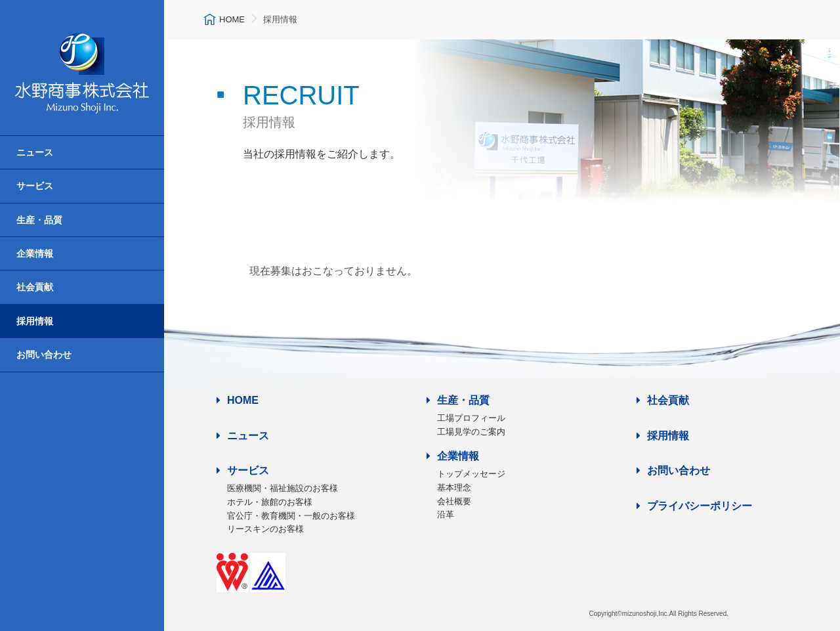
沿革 (446, 514)
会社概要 (454, 501)
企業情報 (35, 253)
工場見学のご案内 (471, 432)
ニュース (35, 152)
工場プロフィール (471, 418)
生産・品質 (39, 220)
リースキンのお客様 (265, 529)
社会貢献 (35, 287)
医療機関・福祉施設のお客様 (283, 488)
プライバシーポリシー (694, 506)
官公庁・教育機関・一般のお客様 (291, 516)
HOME (238, 400)
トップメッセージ (471, 474)
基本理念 (454, 488)
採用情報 (35, 321)
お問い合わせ (44, 355)
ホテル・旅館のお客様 (270, 502)
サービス (35, 186)
